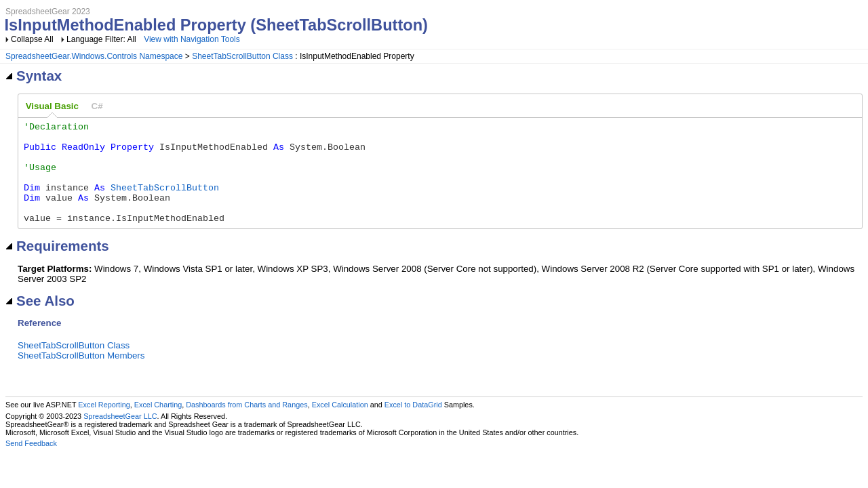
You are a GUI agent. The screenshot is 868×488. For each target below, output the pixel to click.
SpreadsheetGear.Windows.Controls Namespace (94, 56)
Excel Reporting (104, 425)
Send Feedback (31, 464)
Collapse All (32, 39)
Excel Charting (158, 425)
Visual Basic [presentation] (52, 106)
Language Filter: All (102, 39)
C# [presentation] (97, 106)
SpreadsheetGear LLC (120, 436)
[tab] (52, 106)
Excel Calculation (340, 425)
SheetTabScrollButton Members (81, 376)
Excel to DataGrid (413, 425)
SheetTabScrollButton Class (242, 56)
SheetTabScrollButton (165, 201)
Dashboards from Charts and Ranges (246, 425)
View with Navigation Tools (192, 39)
